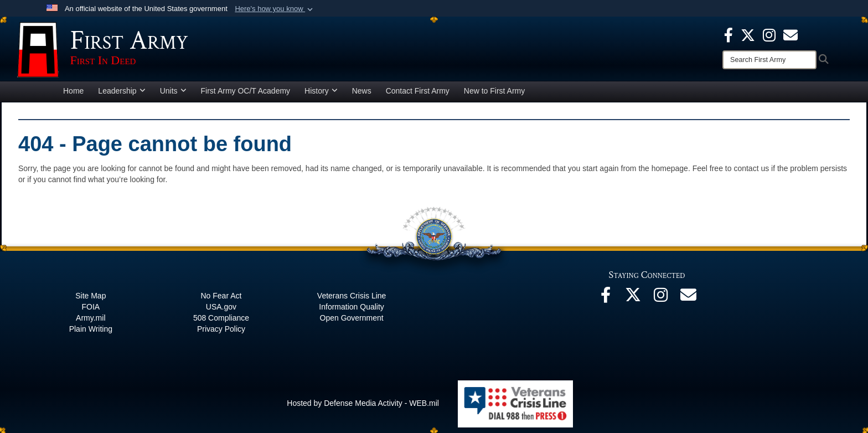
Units (173, 91)
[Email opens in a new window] (689, 298)
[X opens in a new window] (748, 34)
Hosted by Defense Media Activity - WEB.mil (363, 403)
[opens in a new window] (790, 34)
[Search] (769, 60)
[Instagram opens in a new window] (769, 34)
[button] (275, 9)
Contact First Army (418, 91)
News (362, 91)
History (321, 91)
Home (73, 91)
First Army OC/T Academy (246, 91)
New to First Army (494, 91)
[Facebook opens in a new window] (728, 34)
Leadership (122, 91)
